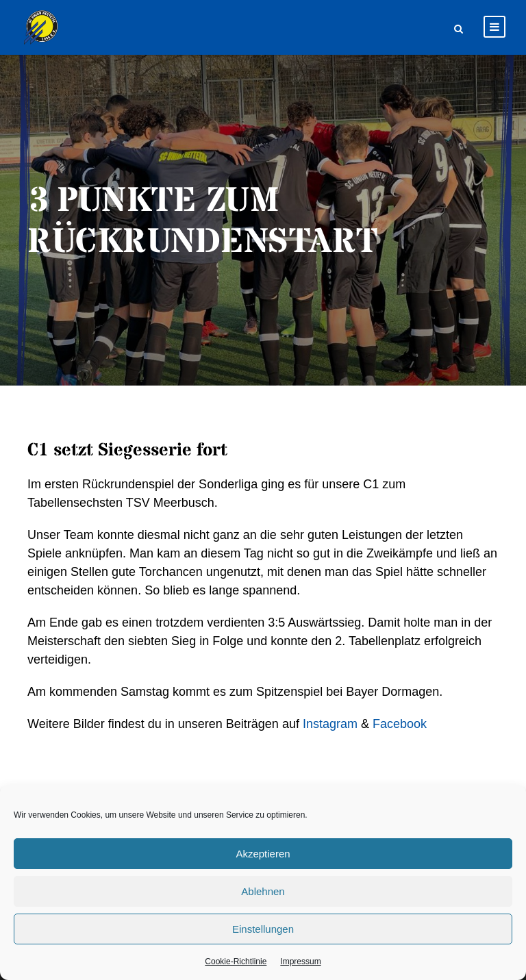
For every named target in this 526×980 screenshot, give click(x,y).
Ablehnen (263, 891)
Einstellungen (263, 929)
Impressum (300, 962)
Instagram (330, 724)
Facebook (400, 724)
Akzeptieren (263, 854)
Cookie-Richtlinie (236, 962)
